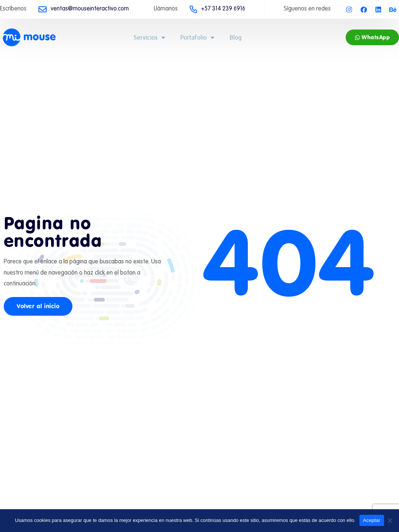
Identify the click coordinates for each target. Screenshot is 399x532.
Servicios (149, 38)
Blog (236, 37)
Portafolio (197, 38)
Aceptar (372, 520)
